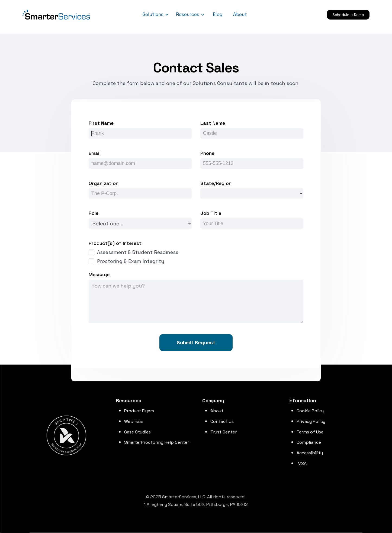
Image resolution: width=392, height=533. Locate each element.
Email (95, 153)
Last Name (213, 123)
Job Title (211, 213)
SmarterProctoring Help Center (157, 442)
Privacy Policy (311, 421)
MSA (302, 463)
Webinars (134, 421)
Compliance (309, 442)
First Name (101, 123)
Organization (104, 183)
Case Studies (137, 432)
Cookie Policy (310, 411)
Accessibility (310, 453)
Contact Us (222, 421)
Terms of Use (310, 432)
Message (99, 274)
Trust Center (224, 432)
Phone (207, 153)
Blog (217, 14)
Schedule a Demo (348, 15)
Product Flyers (139, 411)
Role (94, 213)
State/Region (216, 183)
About (240, 14)
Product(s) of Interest (115, 243)
